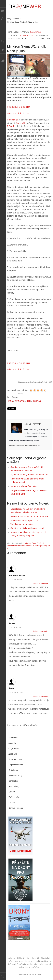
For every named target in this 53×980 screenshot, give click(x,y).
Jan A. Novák (35, 32)
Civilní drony (14, 770)
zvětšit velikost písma (25, 38)
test (29, 401)
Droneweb (13, 738)
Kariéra (12, 803)
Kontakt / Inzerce (16, 808)
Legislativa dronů (16, 765)
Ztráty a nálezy (15, 797)
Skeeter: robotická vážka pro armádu (28, 528)
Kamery (12, 792)
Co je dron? (14, 748)
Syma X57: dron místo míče (24, 486)
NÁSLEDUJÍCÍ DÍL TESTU (20, 113)
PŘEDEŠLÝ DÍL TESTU (18, 107)
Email (42, 38)
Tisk (48, 38)
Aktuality (12, 743)
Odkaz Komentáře (40, 583)
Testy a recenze (13, 19)
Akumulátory (14, 786)
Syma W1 (20, 123)
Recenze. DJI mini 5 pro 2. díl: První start (30, 516)
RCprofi (11, 126)
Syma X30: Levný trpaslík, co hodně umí (29, 475)
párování (37, 401)
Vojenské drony (15, 776)
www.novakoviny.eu (32, 446)
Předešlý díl (13, 120)
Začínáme (13, 754)
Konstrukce (13, 781)
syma (10, 401)
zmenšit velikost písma (23, 38)
